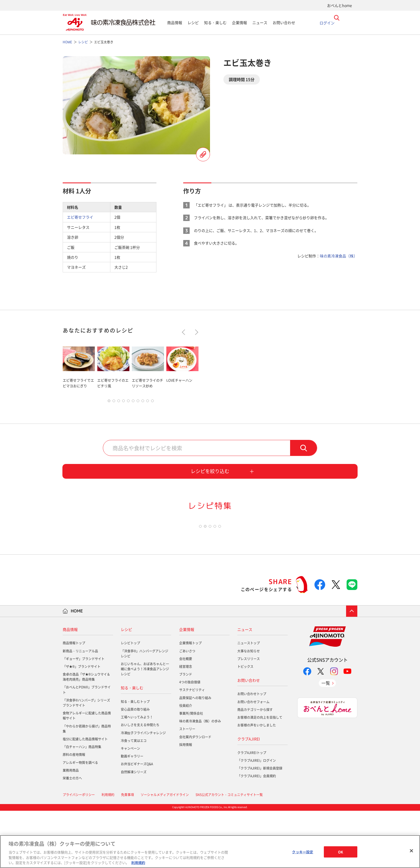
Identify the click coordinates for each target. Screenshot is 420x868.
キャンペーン (130, 806)
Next (195, 332)
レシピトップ (130, 700)
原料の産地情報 (74, 812)
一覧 (326, 740)
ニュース (260, 22)
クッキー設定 (303, 852)
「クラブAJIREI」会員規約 (257, 833)
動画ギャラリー (132, 813)
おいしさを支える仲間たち (140, 782)
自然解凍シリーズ (134, 829)
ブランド (186, 732)
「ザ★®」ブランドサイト (82, 724)
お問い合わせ (284, 22)
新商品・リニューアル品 (80, 708)
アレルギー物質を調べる (80, 820)
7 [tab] (138, 402)
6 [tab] (133, 402)
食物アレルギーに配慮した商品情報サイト (87, 773)
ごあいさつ (187, 708)
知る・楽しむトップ (135, 759)
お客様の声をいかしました (257, 782)
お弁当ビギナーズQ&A (137, 821)
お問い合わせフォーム (253, 759)
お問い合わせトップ (252, 751)
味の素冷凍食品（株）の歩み (200, 778)
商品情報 (175, 22)
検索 (303, 449)
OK (341, 852)
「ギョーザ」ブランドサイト (84, 716)
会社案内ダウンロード (195, 794)
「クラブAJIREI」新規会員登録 (260, 825)
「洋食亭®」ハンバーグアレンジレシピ (145, 711)
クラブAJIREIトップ (252, 810)
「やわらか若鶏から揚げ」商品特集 (87, 786)
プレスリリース (249, 716)
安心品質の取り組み (135, 767)
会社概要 (186, 716)
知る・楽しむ (215, 22)
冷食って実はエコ (134, 798)
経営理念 (186, 724)
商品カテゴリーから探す (255, 767)
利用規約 (138, 863)
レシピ (193, 22)
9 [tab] (148, 402)
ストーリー (187, 786)
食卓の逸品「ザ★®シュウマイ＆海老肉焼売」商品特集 (86, 734)
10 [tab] (152, 402)
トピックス (245, 724)
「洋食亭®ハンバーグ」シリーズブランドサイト (86, 760)
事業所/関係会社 (191, 771)
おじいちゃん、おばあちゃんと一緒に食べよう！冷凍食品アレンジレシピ (145, 726)
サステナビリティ (192, 747)
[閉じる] (411, 851)
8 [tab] (143, 402)
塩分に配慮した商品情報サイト (85, 796)
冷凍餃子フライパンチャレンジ (143, 790)
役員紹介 (186, 763)
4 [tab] (123, 402)
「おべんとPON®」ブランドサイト (87, 747)
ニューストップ (249, 700)
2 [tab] (114, 402)
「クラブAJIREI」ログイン (257, 818)
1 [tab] (109, 402)
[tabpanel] (79, 366)
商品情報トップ (74, 700)
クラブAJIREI (249, 796)
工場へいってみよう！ (137, 774)
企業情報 (239, 22)
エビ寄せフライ (80, 217)
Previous (185, 332)
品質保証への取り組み (195, 755)
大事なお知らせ (249, 708)
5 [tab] (128, 402)
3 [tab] (119, 402)
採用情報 (186, 802)
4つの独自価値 (190, 739)
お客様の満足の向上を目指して (260, 775)
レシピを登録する (203, 154)
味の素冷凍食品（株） (339, 256)
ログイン (327, 22)
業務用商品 (71, 828)
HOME (77, 668)
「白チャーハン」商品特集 (82, 804)
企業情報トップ (190, 700)
